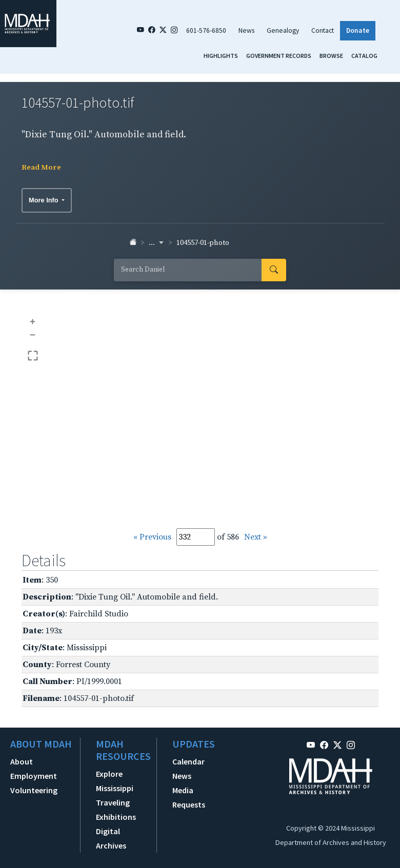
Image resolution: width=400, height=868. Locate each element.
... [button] (156, 243)
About (22, 761)
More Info (44, 200)
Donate (358, 30)
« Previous (152, 537)
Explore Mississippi (115, 781)
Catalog (364, 56)
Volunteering (34, 790)
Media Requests (189, 797)
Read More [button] (41, 168)
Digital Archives (111, 838)
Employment (34, 776)
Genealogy (283, 30)
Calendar (188, 761)
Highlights (221, 56)
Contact (323, 30)
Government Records (279, 56)
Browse (331, 56)
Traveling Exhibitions (116, 810)
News (246, 30)
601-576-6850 (206, 30)
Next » (256, 537)
